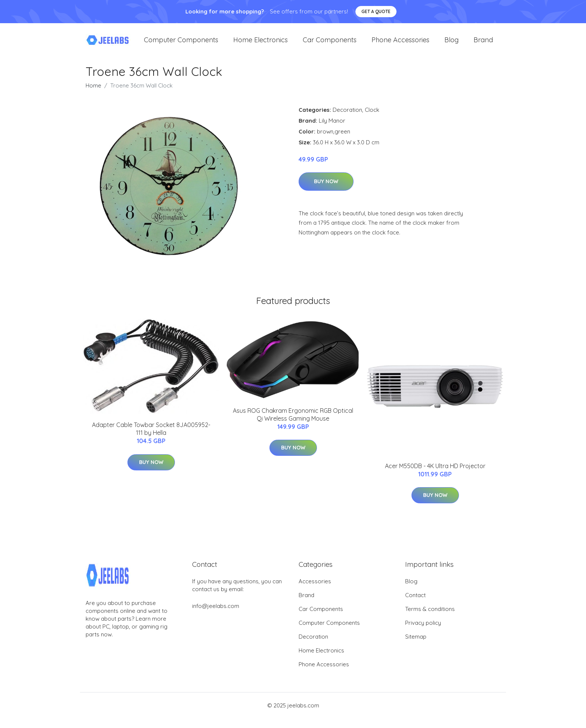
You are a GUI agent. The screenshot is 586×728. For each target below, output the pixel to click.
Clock (372, 119)
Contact (415, 605)
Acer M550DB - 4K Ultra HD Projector (435, 475)
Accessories (315, 591)
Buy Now (326, 191)
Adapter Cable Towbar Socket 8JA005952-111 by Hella (151, 438)
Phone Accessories (400, 45)
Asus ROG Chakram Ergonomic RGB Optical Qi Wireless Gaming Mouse (293, 424)
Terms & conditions (430, 619)
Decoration (347, 119)
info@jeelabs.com (216, 616)
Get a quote (376, 11)
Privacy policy (423, 632)
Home (93, 95)
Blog (451, 45)
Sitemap (416, 646)
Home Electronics (260, 45)
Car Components (330, 45)
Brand (483, 45)
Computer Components (181, 45)
